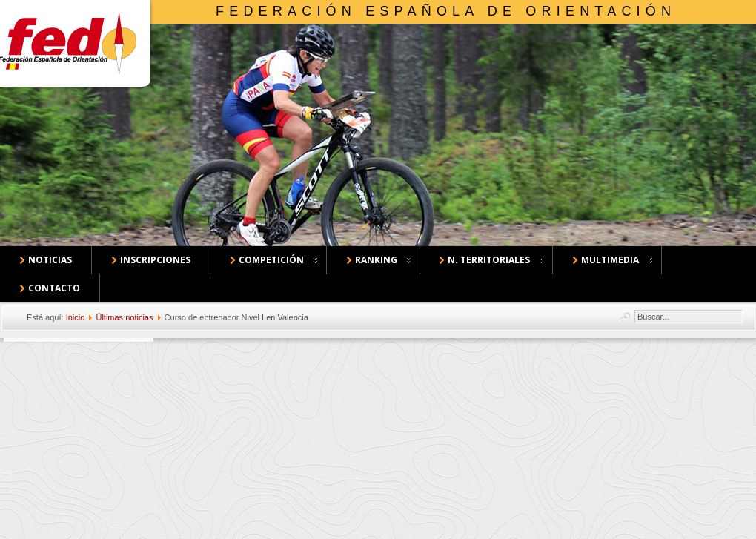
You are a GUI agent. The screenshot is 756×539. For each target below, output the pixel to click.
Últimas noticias (124, 317)
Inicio (76, 317)
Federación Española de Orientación (446, 11)
